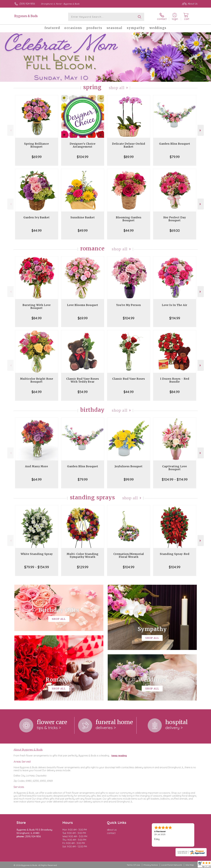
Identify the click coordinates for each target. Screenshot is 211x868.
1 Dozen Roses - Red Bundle (175, 380)
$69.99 (37, 157)
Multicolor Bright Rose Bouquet (37, 380)
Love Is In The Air (175, 305)
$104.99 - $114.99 (175, 479)
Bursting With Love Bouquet (37, 306)
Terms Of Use (133, 865)
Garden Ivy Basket (37, 217)
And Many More (37, 466)
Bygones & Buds (26, 16)
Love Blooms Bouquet (83, 305)
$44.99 (37, 230)
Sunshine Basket (83, 217)
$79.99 (175, 157)
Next (201, 130)
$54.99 (83, 392)
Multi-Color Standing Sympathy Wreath (83, 555)
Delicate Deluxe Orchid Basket (129, 145)
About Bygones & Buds (28, 750)
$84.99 (37, 318)
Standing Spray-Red (175, 554)
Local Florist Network (172, 865)
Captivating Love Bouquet (175, 468)
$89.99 (129, 157)
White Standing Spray (37, 554)
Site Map (190, 865)
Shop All (117, 88)
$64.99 (37, 392)
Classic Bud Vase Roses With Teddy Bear (83, 380)
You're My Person (129, 305)
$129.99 (83, 567)
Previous (10, 130)
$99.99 (129, 479)
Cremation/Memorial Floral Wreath (129, 555)
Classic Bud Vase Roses (129, 379)
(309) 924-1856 (27, 4)
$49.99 (83, 230)
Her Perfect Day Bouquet (175, 219)
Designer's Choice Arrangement (83, 145)
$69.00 (175, 230)
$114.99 (175, 318)
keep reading (119, 756)
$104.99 (83, 157)
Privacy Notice (151, 865)
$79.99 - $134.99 (37, 567)
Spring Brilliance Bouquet (37, 145)
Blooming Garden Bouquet (129, 219)
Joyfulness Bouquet (129, 466)
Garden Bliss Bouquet (175, 144)
